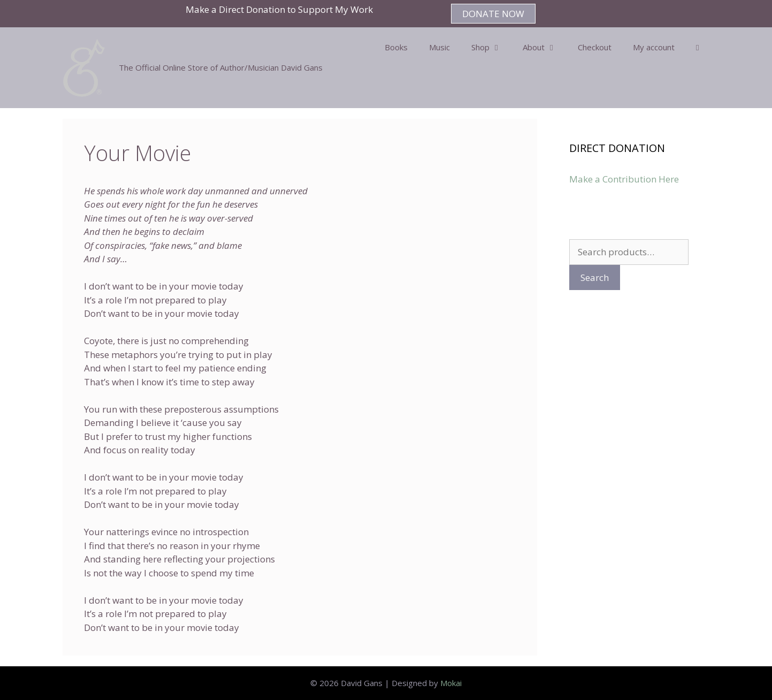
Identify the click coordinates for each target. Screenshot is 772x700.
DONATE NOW (493, 14)
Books (396, 47)
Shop (492, 47)
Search (595, 277)
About (545, 47)
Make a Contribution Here (624, 179)
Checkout (595, 47)
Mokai (451, 683)
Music (439, 47)
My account (654, 47)
